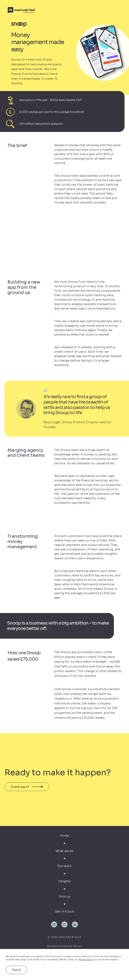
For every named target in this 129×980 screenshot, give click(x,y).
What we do (64, 851)
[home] (62, 10)
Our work (64, 866)
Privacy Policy (86, 959)
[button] (123, 10)
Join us (64, 896)
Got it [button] (17, 970)
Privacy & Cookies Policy (64, 946)
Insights (64, 881)
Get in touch (64, 912)
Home (65, 836)
